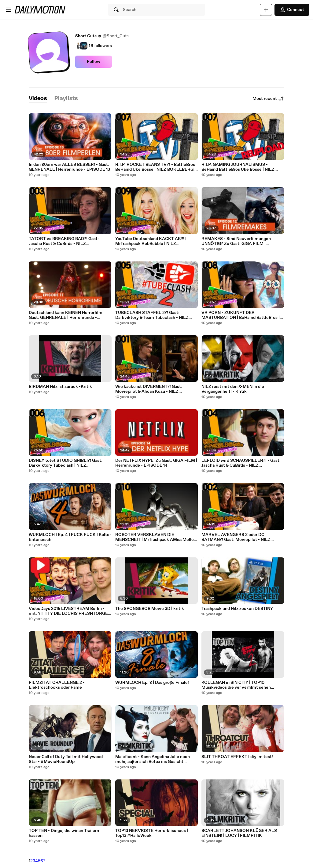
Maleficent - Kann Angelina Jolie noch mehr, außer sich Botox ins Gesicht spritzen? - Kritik (153, 759)
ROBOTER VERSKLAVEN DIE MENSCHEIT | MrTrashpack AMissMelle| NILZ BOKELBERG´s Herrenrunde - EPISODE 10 (155, 537)
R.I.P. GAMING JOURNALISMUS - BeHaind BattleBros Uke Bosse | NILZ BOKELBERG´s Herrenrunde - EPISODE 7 (242, 167)
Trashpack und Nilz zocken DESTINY (237, 609)
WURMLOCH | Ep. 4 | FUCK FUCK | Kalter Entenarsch (70, 537)
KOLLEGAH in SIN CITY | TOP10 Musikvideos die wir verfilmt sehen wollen (236, 685)
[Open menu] (9, 10)
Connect (292, 10)
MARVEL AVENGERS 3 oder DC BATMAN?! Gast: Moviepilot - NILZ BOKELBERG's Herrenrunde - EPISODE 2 (242, 537)
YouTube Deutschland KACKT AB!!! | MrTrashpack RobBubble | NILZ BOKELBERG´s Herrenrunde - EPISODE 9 (156, 241)
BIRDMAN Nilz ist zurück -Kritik (60, 387)
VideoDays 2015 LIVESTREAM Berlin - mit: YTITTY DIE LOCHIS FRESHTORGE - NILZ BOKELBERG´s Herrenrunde (70, 611)
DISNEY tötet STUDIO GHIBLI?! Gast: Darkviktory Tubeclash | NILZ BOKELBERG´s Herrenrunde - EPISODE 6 (69, 463)
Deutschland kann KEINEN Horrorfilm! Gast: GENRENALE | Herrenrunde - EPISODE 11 (66, 315)
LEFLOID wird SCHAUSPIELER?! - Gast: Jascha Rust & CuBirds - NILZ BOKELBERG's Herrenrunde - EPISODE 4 (242, 463)
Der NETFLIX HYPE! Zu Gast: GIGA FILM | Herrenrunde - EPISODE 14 (156, 463)
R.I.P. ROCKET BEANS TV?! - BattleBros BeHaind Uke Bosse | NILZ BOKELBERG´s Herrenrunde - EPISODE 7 (156, 167)
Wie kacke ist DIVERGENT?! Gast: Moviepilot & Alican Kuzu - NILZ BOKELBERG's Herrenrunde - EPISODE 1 (155, 389)
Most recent (268, 99)
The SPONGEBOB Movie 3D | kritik (150, 609)
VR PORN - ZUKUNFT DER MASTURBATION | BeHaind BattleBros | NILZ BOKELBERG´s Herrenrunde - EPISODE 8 (241, 315)
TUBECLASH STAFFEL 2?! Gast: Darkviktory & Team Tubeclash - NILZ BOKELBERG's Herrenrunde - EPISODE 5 (156, 315)
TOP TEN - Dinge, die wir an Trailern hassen (64, 833)
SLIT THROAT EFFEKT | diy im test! (237, 757)
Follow (94, 62)
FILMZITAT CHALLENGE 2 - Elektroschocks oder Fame (57, 685)
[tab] (38, 99)
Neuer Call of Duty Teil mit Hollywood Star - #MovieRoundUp (66, 759)
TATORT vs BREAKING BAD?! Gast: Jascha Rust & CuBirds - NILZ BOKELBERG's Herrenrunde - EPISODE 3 (69, 241)
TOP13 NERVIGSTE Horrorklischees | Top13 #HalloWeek (152, 833)
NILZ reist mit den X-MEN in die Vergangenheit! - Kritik (233, 389)
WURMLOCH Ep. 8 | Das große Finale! (152, 683)
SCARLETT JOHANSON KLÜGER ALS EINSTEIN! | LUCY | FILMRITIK (239, 833)
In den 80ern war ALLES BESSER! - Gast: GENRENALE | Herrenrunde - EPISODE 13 (69, 167)
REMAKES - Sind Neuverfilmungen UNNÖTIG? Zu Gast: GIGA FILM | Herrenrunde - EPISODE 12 (236, 241)
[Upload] (266, 10)
